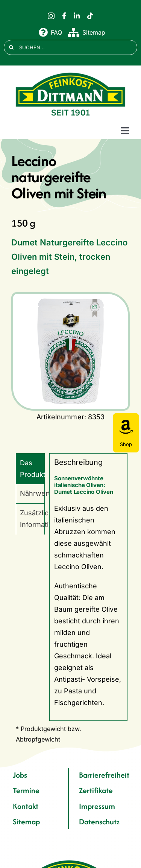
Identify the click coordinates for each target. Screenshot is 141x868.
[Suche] (11, 47)
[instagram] (51, 16)
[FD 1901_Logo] (71, 73)
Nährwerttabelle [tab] (32, 493)
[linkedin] (77, 16)
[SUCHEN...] (70, 47)
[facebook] (64, 16)
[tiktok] (90, 16)
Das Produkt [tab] (32, 469)
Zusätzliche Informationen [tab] (32, 519)
